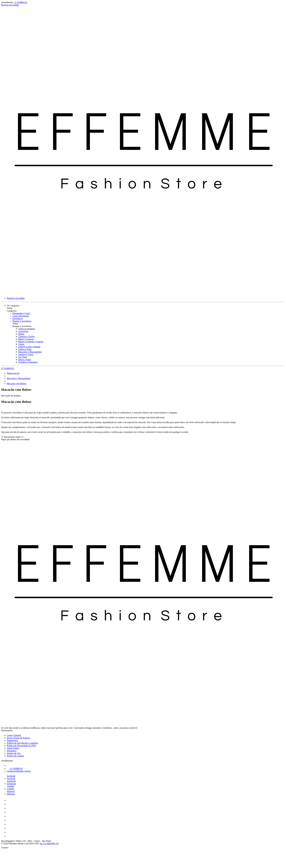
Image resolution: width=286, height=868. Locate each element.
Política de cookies (15, 756)
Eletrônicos (18, 318)
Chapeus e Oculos (26, 336)
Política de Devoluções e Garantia (22, 743)
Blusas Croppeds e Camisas (31, 342)
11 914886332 (21, 2)
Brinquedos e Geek (21, 313)
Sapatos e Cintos (26, 354)
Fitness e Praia (25, 349)
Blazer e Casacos (26, 339)
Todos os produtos (27, 329)
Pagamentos (12, 740)
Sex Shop (23, 357)
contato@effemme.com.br (19, 771)
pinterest (11, 791)
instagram (11, 781)
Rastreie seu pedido (10, 5)
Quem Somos (13, 748)
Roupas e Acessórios (22, 321)
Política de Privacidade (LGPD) (21, 746)
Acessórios (23, 331)
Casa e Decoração (21, 316)
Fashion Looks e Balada (29, 347)
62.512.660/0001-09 (49, 844)
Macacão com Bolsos (17, 384)
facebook (11, 776)
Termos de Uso (14, 753)
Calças (21, 344)
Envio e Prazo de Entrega (18, 738)
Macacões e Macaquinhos (30, 352)
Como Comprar (14, 735)
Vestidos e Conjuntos (28, 362)
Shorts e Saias (25, 360)
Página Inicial (13, 373)
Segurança (12, 751)
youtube (11, 786)
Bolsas (21, 334)
